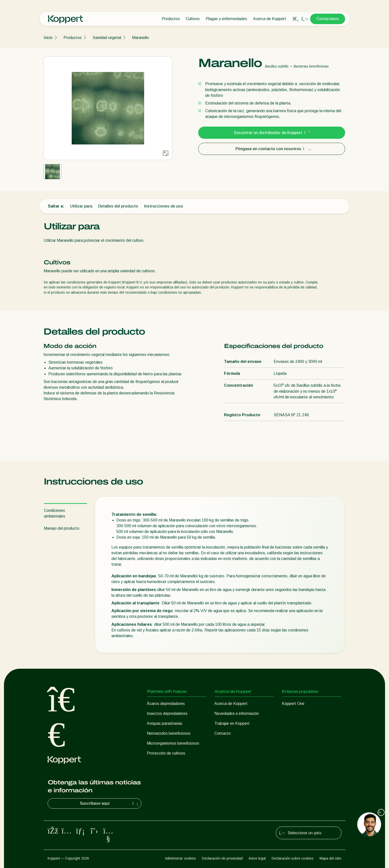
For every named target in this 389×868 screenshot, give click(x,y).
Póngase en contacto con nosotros (272, 149)
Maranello (140, 38)
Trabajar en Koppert (232, 723)
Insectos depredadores (167, 713)
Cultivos (193, 19)
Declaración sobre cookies (293, 858)
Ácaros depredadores (166, 704)
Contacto (223, 733)
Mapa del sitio (330, 858)
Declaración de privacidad (222, 858)
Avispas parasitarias (165, 723)
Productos (171, 19)
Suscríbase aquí (110, 803)
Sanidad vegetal (107, 38)
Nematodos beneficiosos (169, 733)
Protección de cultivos (166, 753)
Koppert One (293, 704)
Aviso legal (257, 858)
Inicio (48, 38)
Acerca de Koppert (270, 19)
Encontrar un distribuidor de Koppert (272, 133)
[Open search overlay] (296, 19)
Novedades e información (237, 713)
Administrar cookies (180, 858)
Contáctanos (328, 19)
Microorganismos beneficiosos (173, 743)
